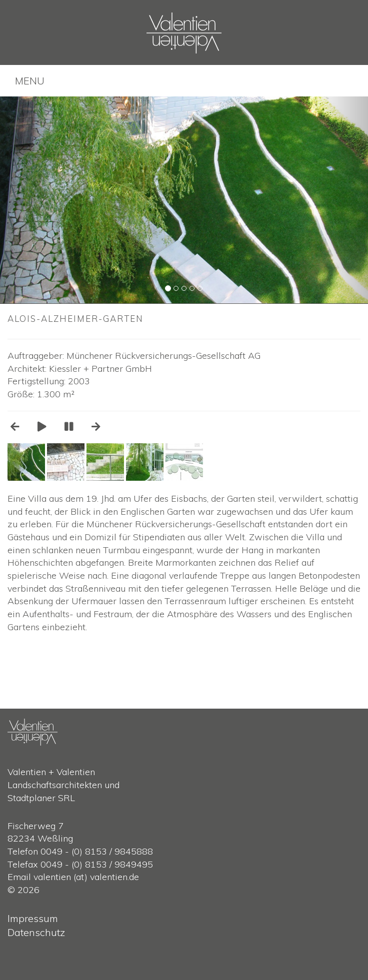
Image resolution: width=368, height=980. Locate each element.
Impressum (33, 918)
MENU (30, 81)
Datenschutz (36, 932)
